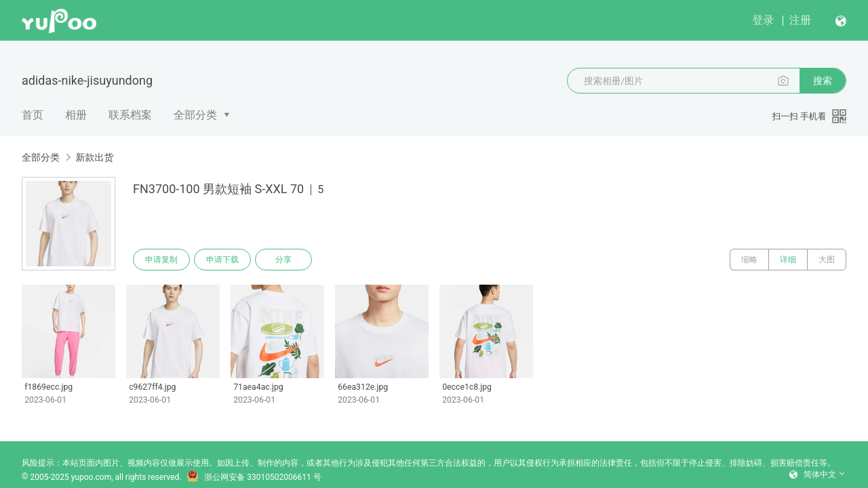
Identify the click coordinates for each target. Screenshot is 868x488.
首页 (33, 115)
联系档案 (130, 115)
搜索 (823, 81)
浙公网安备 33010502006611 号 (254, 477)
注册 (800, 20)
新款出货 (94, 157)
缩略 (749, 260)
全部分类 (195, 115)
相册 (76, 115)
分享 (283, 260)
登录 (763, 20)
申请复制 (161, 260)
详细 (788, 260)
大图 (827, 260)
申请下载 (222, 260)
